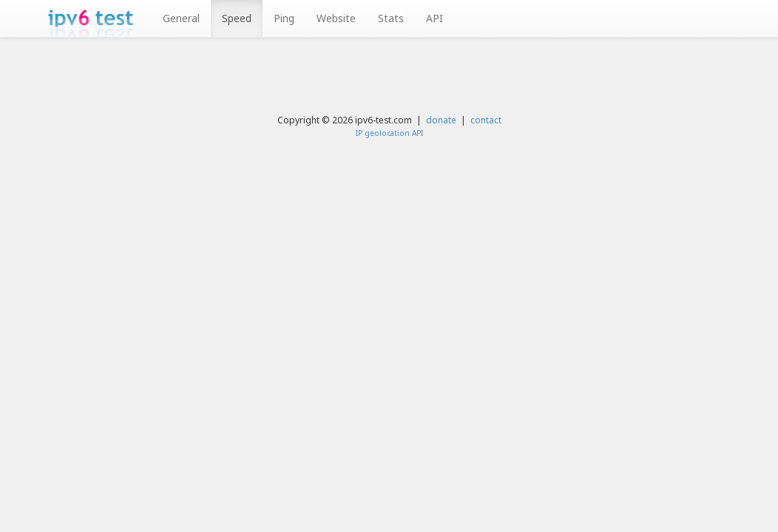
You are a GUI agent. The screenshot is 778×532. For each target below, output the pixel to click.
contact (486, 120)
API (434, 18)
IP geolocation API (389, 133)
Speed (237, 18)
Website (336, 18)
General (181, 18)
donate (441, 120)
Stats (391, 18)
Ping (284, 18)
